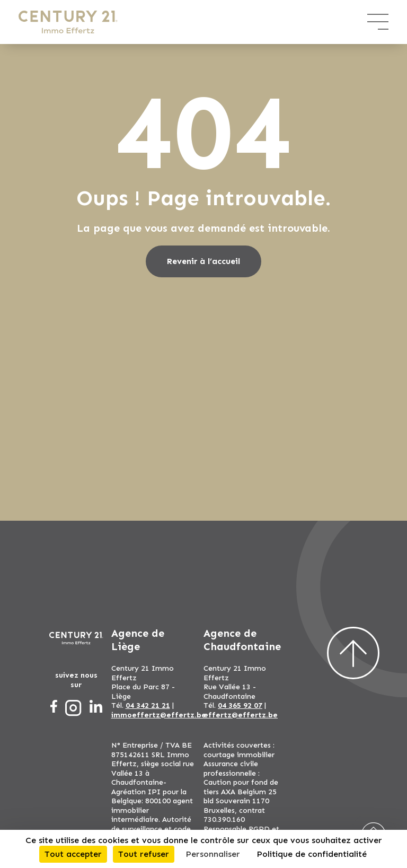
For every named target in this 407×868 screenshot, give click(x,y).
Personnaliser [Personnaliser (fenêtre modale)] (213, 854)
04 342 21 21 (148, 705)
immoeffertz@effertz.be (159, 715)
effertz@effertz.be (241, 715)
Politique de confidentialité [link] (312, 854)
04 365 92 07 (240, 705)
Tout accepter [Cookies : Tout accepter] (73, 854)
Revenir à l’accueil (203, 261)
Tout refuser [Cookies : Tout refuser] (144, 854)
